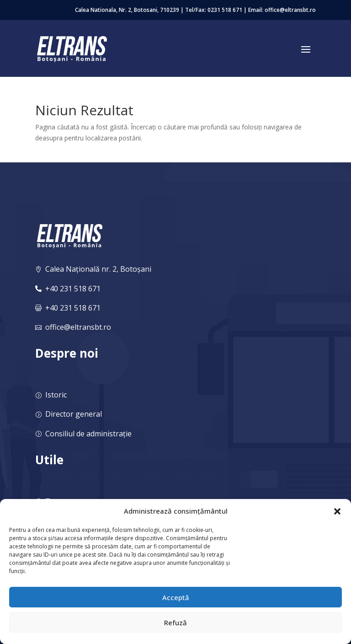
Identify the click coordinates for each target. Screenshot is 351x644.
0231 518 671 (225, 10)
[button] (337, 511)
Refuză (175, 623)
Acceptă (176, 597)
